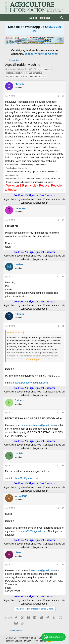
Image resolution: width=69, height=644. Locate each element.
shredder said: (14, 333)
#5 (63, 413)
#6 (63, 466)
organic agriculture (15, 73)
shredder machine (38, 77)
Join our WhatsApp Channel (41, 54)
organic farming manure (17, 77)
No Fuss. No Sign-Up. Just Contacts (34, 195)
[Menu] (8, 18)
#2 (63, 220)
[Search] (62, 18)
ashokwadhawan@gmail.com (38, 425)
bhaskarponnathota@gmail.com (30, 383)
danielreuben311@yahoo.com (22, 478)
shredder (12, 69)
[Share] (58, 96)
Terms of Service (14, 641)
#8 (63, 565)
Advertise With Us (28, 638)
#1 (63, 96)
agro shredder (44, 69)
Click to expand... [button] (35, 359)
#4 (63, 326)
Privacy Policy (31, 641)
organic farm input (34, 73)
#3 (63, 277)
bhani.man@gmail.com (42, 570)
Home (43, 641)
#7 (63, 508)
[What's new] (55, 18)
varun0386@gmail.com (33, 531)
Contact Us (11, 638)
